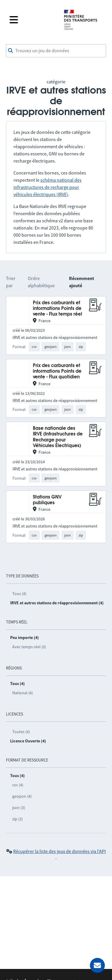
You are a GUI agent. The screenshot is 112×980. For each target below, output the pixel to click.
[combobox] (56, 51)
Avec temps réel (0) (29, 647)
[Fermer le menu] (33, 20)
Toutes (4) (21, 732)
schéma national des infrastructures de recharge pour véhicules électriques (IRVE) (47, 187)
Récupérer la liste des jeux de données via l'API (59, 851)
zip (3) (17, 819)
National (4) (23, 693)
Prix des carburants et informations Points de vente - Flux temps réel (57, 309)
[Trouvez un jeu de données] (56, 51)
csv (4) (18, 785)
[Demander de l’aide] (97, 965)
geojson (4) (22, 796)
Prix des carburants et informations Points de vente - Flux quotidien (57, 371)
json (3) (19, 808)
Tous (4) (19, 594)
